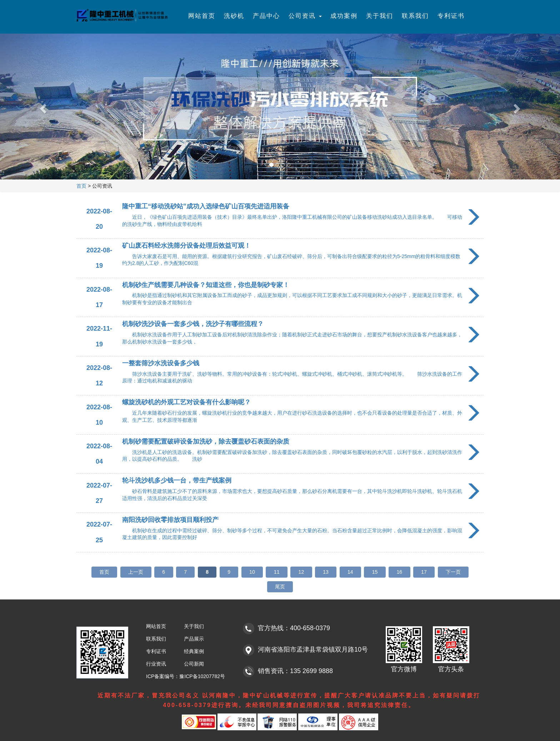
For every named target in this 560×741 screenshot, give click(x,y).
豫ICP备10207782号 (202, 676)
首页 (81, 186)
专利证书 (451, 16)
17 (424, 572)
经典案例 (194, 651)
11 (277, 572)
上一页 (136, 572)
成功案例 (344, 16)
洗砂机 (234, 16)
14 (350, 572)
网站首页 (202, 16)
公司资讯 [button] (305, 16)
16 (400, 572)
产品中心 (266, 16)
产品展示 (194, 639)
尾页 (280, 587)
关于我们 (380, 16)
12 (301, 572)
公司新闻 (194, 664)
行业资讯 (156, 664)
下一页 (453, 572)
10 (252, 572)
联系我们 (415, 16)
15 (375, 572)
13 (326, 572)
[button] (42, 107)
